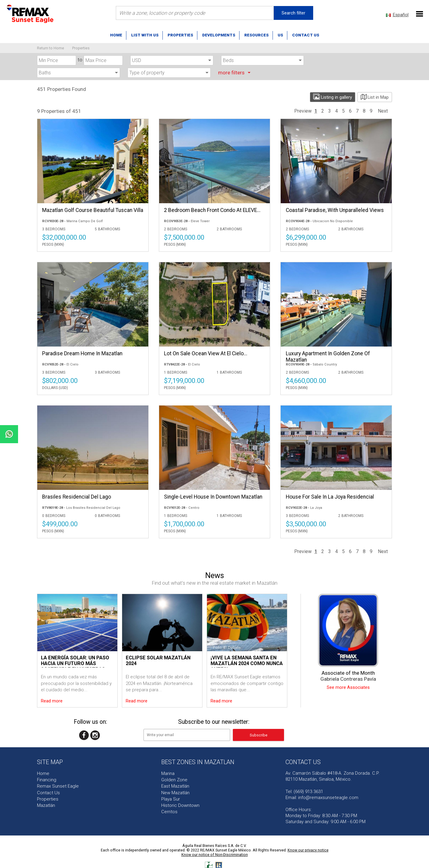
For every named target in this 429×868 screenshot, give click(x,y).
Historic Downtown (180, 805)
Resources (256, 35)
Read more (52, 701)
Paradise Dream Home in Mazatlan (82, 353)
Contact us (306, 35)
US (280, 35)
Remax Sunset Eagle (58, 786)
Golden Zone (174, 780)
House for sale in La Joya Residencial (330, 497)
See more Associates (348, 688)
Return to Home (51, 48)
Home (116, 35)
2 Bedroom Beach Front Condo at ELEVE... (212, 210)
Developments (219, 35)
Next (383, 111)
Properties (180, 35)
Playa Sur (171, 799)
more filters (235, 72)
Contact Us (48, 793)
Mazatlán (46, 805)
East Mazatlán (175, 786)
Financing (47, 780)
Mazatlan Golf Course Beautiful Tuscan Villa (93, 210)
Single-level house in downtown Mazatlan (213, 497)
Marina (168, 773)
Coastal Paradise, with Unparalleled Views (335, 210)
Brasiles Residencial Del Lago (77, 497)
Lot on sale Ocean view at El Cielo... (206, 353)
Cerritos (169, 812)
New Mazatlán (175, 793)
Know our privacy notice (308, 850)
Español (401, 15)
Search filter (293, 13)
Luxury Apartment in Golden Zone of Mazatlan (328, 357)
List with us (145, 35)
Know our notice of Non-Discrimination (215, 855)
